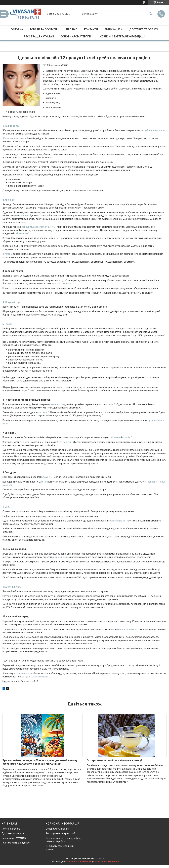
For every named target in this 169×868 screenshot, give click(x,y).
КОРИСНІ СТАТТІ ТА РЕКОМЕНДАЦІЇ (122, 37)
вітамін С (44, 412)
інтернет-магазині (24, 673)
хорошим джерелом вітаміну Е (39, 227)
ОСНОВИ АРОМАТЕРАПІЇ (76, 37)
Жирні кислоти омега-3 (15, 138)
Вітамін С (8, 254)
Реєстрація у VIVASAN (14, 838)
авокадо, (24, 216)
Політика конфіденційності (16, 843)
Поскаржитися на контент (79, 861)
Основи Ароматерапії (57, 829)
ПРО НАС (72, 29)
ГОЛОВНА (17, 29)
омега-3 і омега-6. (61, 284)
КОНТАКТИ (91, 29)
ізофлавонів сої (118, 521)
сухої (28, 677)
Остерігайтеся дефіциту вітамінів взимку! (114, 760)
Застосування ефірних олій (61, 833)
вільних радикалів (128, 629)
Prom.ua (101, 858)
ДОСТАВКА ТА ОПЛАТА (144, 29)
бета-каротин (65, 442)
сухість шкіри (82, 74)
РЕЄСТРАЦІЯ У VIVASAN (39, 37)
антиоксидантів (61, 557)
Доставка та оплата (13, 833)
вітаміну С (47, 477)
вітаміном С (22, 233)
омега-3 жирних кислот (152, 130)
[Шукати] (151, 14)
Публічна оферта (11, 829)
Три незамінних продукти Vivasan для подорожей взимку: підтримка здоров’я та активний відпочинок (40, 762)
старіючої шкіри (41, 677)
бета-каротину (57, 404)
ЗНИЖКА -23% (114, 29)
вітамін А (110, 404)
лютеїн (26, 442)
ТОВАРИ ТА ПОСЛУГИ (43, 29)
